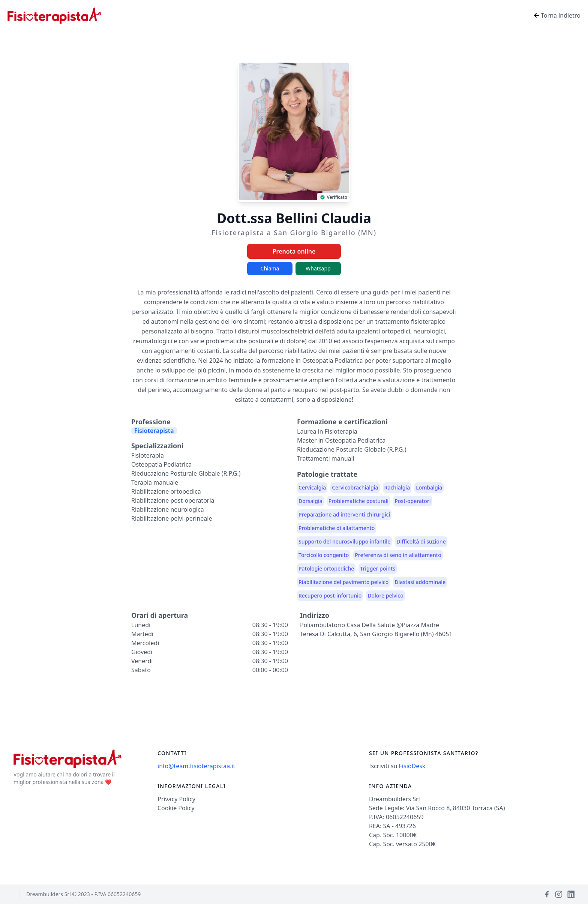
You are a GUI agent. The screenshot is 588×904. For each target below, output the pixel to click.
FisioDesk (412, 766)
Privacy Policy (176, 799)
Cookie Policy (176, 808)
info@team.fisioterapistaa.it (196, 766)
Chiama (270, 268)
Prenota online (294, 251)
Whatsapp (318, 268)
